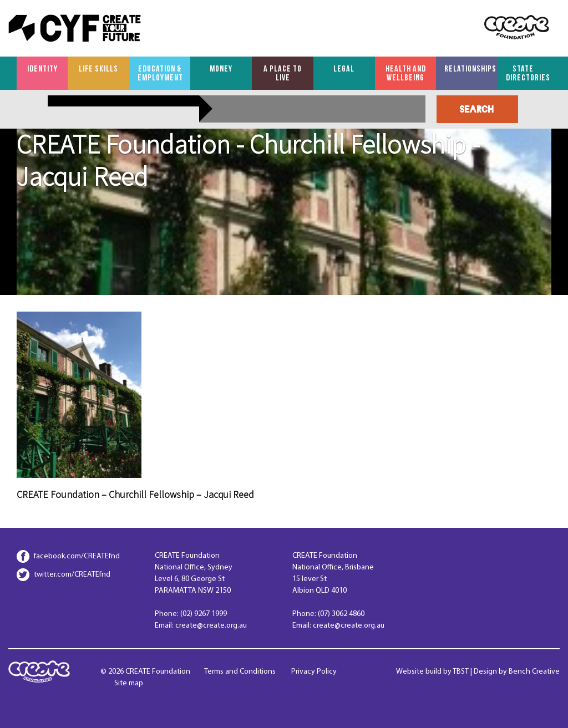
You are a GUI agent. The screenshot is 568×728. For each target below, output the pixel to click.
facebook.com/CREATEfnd (77, 556)
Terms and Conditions (240, 672)
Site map (129, 683)
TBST (461, 672)
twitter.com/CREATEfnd (72, 575)
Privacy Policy (314, 672)
